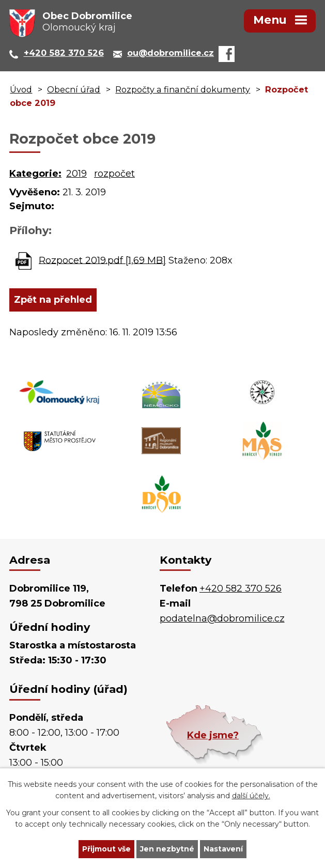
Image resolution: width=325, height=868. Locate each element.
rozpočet (114, 174)
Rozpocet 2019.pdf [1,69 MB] (102, 260)
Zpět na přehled (53, 300)
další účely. (251, 796)
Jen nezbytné (167, 849)
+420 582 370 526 (241, 588)
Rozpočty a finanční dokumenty (183, 89)
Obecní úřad (74, 89)
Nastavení (223, 849)
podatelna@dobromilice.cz (222, 618)
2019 (76, 174)
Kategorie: (35, 174)
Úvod (21, 89)
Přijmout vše (106, 849)
